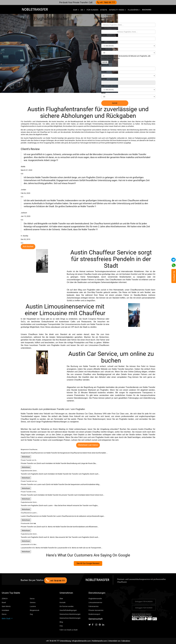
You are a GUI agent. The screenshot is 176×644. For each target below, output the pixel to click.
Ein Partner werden (67, 606)
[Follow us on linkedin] (104, 625)
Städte (104, 10)
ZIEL (103, 28)
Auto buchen (28, 246)
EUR (76, 10)
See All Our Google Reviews (88, 563)
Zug (31, 614)
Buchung (147, 10)
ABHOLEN (105, 21)
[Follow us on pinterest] (100, 625)
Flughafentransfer (95, 599)
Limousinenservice (95, 602)
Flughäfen (134, 10)
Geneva (33, 602)
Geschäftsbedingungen (68, 610)
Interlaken (5, 610)
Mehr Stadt (7, 619)
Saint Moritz (6, 606)
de (83, 10)
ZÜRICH (5, 599)
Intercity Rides (118, 10)
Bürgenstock (35, 610)
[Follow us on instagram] (97, 625)
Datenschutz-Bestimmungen (70, 614)
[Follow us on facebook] (93, 625)
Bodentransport (94, 614)
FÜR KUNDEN (92, 10)
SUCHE (105, 62)
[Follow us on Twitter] (90, 625)
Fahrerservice (93, 606)
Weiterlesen (26, 457)
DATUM (104, 35)
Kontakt (63, 602)
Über (61, 599)
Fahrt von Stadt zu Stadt (69, 630)
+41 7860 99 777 (106, 2)
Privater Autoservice (96, 610)
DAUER (104, 72)
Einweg (109, 15)
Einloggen (144, 602)
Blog (61, 622)
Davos (32, 599)
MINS (103, 49)
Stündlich (109, 18)
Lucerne (33, 606)
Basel (4, 602)
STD (103, 42)
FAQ (61, 626)
